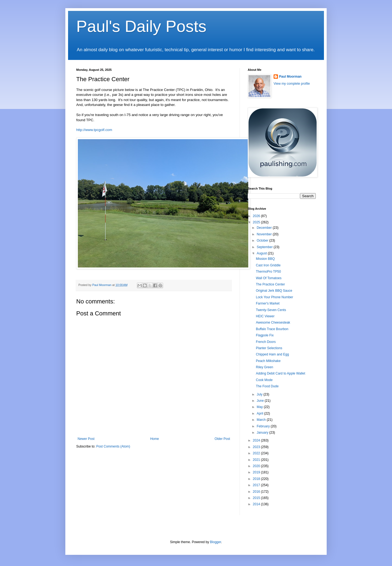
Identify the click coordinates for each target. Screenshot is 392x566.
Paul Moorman (290, 77)
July (260, 394)
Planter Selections (269, 348)
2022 (257, 453)
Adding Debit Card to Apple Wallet (281, 373)
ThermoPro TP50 (268, 272)
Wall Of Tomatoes (269, 278)
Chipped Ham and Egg (272, 354)
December (265, 228)
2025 (257, 222)
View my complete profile (292, 84)
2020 (257, 466)
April (260, 413)
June (261, 401)
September (265, 247)
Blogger (215, 542)
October (263, 241)
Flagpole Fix (265, 335)
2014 (257, 504)
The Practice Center (270, 284)
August (262, 253)
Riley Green (264, 367)
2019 (257, 472)
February (264, 426)
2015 (257, 498)
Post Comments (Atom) (113, 446)
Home (155, 439)
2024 (257, 440)
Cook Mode (264, 380)
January (263, 433)
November (265, 234)
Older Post (222, 439)
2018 (257, 479)
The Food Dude (267, 386)
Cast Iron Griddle (268, 265)
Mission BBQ (265, 259)
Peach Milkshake (268, 361)
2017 (257, 485)
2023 (257, 447)
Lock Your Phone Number (275, 297)
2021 (257, 460)
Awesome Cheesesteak (273, 322)
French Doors (266, 342)
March (262, 420)
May (260, 407)
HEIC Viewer (265, 316)
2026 (257, 216)
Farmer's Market (268, 303)
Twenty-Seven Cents (271, 310)
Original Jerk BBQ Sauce (274, 291)
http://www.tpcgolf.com (94, 130)
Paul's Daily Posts (141, 26)
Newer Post (86, 439)
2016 (257, 492)
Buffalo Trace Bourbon (272, 329)
